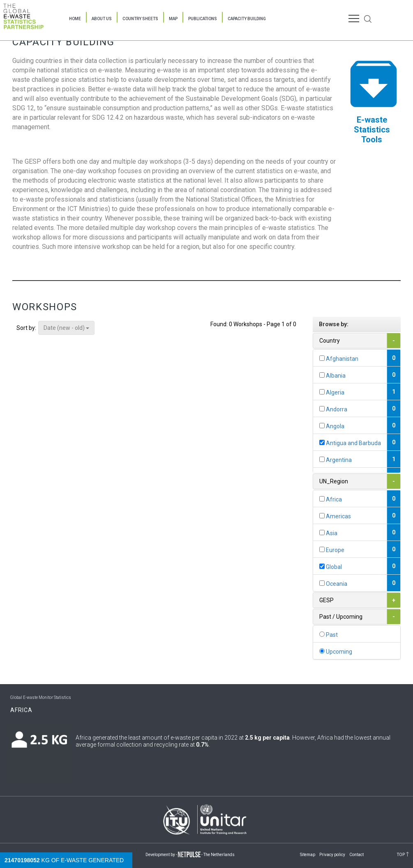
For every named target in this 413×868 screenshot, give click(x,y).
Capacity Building (247, 19)
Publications (203, 19)
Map (173, 19)
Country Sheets (140, 19)
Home (75, 19)
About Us (102, 19)
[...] (322, 358)
